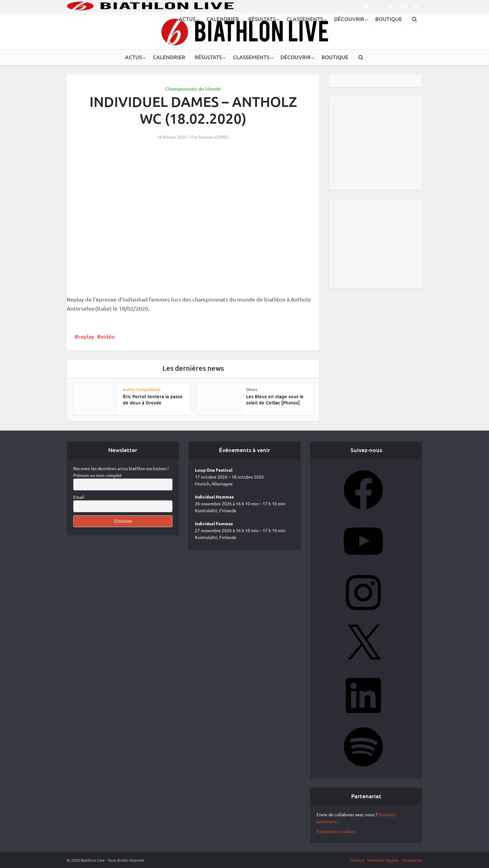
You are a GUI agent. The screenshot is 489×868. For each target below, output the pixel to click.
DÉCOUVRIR (295, 57)
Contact (357, 860)
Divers (252, 389)
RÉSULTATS (208, 57)
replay (86, 336)
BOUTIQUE (335, 57)
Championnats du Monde (193, 88)
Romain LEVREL (214, 137)
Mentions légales (383, 860)
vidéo (108, 336)
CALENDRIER (169, 57)
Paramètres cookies (336, 831)
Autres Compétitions (142, 389)
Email (79, 497)
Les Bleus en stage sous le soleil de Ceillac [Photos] (275, 399)
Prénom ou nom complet (98, 475)
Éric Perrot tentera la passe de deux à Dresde (153, 399)
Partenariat (412, 860)
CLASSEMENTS (251, 57)
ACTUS (133, 57)
